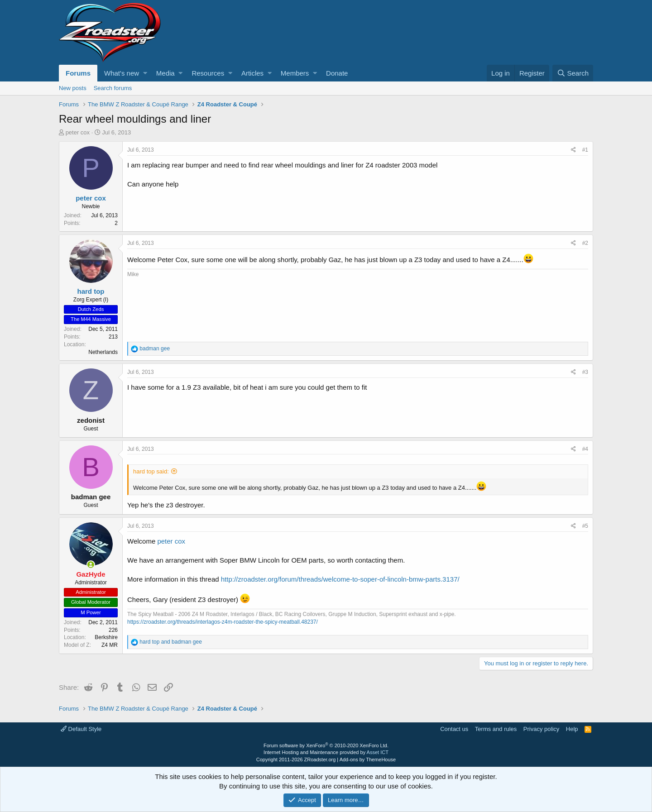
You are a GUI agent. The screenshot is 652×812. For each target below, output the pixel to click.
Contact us (454, 729)
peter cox (78, 132)
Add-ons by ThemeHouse (368, 759)
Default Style (81, 729)
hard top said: (151, 471)
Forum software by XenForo (326, 745)
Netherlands (103, 352)
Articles (252, 73)
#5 (585, 526)
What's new (122, 73)
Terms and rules (496, 729)
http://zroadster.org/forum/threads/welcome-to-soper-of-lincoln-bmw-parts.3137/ (340, 579)
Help (572, 729)
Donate (337, 73)
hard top (91, 291)
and (170, 642)
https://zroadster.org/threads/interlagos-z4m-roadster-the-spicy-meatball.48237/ (223, 622)
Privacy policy (541, 729)
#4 (585, 449)
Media (165, 73)
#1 (585, 150)
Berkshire (106, 637)
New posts (73, 88)
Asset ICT (378, 752)
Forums (78, 73)
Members (295, 73)
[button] (145, 73)
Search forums (113, 88)
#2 (585, 243)
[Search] (573, 73)
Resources (208, 73)
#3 (585, 372)
